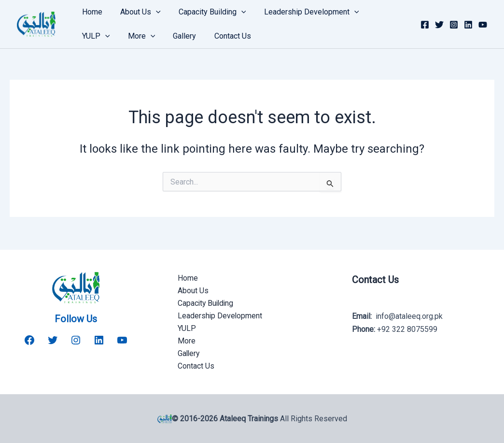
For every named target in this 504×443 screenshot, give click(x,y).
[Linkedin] (468, 25)
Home (91, 12)
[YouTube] (483, 25)
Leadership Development (302, 12)
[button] (152, 12)
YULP (379, 12)
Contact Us (181, 36)
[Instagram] (454, 25)
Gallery (135, 36)
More (94, 36)
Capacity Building (206, 12)
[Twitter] (439, 25)
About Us (137, 12)
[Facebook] (425, 25)
